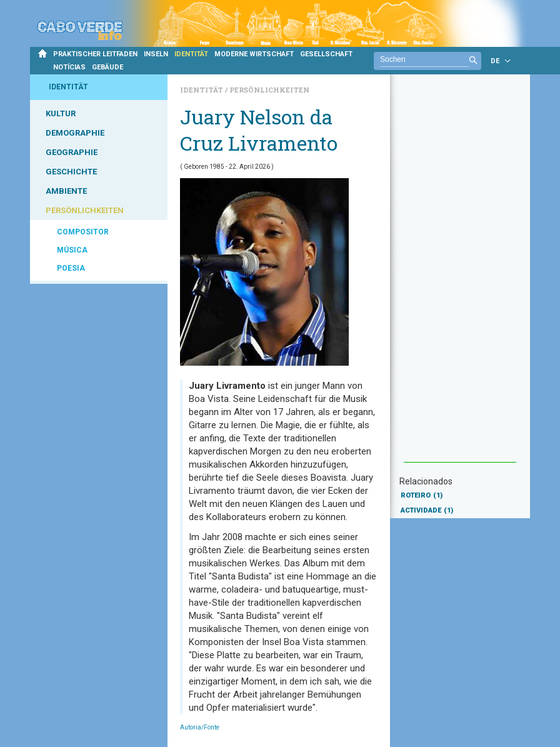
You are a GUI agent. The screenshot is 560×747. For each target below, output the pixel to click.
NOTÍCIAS (69, 67)
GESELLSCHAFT (326, 54)
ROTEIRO (422, 495)
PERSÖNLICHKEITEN (85, 210)
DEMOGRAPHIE (75, 133)
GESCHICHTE (71, 172)
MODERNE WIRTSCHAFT (254, 54)
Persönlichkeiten (269, 90)
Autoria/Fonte (200, 727)
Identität (202, 90)
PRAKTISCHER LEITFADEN (95, 54)
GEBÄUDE (107, 67)
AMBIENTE (66, 191)
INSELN (156, 54)
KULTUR (61, 113)
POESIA (71, 268)
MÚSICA (72, 250)
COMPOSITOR (83, 232)
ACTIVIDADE (427, 510)
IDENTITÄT (191, 54)
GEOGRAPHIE (72, 152)
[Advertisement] (460, 274)
